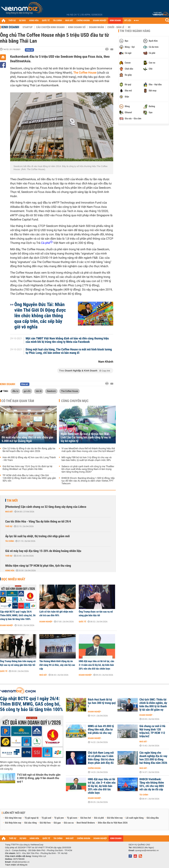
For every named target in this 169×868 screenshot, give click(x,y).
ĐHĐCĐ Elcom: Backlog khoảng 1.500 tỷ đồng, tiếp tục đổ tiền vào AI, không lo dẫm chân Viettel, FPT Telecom (88, 481)
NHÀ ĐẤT (69, 21)
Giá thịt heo (45, 823)
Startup (27, 27)
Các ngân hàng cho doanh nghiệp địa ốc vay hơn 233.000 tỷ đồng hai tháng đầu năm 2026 (153, 758)
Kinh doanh (10, 27)
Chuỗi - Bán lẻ (116, 27)
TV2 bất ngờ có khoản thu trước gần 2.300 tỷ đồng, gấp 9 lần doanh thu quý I (39, 778)
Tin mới (12, 500)
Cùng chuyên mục (75, 401)
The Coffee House (69, 391)
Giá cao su (69, 823)
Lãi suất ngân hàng (135, 818)
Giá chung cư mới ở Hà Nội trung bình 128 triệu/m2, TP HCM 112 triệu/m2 (152, 731)
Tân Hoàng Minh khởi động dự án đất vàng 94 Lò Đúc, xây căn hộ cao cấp (57, 665)
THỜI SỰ (12, 21)
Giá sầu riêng (31, 823)
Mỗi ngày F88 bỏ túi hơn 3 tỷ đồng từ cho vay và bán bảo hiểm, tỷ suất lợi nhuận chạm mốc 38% (87, 459)
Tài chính (10, 541)
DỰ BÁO (22, 21)
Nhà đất (9, 512)
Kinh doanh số (77, 27)
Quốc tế (82, 622)
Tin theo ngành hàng (135, 31)
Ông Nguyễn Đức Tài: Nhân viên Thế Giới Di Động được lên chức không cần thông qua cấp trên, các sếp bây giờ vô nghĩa (40, 316)
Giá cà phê (99, 818)
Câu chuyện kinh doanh (50, 27)
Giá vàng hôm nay (13, 818)
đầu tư (15, 391)
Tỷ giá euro (72, 818)
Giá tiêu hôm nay (115, 818)
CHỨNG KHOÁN (83, 21)
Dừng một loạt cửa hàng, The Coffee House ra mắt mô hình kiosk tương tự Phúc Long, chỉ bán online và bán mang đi (69, 351)
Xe (129, 27)
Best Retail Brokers (86, 823)
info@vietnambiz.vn (21, 862)
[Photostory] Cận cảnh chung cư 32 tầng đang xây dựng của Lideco (46, 507)
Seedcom (51, 391)
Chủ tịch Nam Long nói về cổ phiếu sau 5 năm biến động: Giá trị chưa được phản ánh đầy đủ (101, 758)
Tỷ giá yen (59, 818)
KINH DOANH (115, 21)
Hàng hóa (10, 571)
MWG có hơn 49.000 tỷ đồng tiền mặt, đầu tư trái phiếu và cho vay (101, 730)
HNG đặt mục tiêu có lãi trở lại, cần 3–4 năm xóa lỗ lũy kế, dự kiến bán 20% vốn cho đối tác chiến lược (96, 665)
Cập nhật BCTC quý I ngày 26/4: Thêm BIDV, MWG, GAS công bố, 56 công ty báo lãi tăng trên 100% (18, 615)
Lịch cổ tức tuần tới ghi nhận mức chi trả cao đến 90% (56, 614)
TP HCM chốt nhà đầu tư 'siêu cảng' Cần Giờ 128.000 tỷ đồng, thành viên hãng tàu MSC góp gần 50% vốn (29, 478)
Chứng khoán (94, 768)
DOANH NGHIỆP (100, 21)
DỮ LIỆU (128, 21)
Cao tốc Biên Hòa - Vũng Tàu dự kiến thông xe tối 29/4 (38, 522)
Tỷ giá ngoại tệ (32, 818)
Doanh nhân (96, 27)
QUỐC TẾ (46, 21)
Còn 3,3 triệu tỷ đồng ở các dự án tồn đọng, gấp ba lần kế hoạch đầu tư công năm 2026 (29, 450)
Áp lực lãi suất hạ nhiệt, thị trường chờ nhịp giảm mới (38, 536)
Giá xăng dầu (153, 818)
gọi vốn (27, 391)
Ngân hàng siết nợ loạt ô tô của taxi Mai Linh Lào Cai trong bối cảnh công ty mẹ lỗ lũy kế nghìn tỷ (86, 437)
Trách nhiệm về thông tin (16, 865)
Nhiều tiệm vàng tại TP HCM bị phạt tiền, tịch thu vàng (38, 566)
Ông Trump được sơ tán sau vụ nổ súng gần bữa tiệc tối (96, 614)
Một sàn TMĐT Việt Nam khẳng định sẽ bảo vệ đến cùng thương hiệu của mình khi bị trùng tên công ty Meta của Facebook (67, 340)
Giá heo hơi (86, 818)
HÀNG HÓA (34, 21)
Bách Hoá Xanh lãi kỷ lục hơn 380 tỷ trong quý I (102, 703)
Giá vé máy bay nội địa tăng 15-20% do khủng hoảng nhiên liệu (43, 551)
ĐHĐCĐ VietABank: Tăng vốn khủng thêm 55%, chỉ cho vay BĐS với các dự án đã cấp (152, 784)
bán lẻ (39, 391)
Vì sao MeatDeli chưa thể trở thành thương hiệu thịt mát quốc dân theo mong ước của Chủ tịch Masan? (88, 450)
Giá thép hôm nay (13, 823)
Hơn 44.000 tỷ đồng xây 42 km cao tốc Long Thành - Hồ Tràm (29, 459)
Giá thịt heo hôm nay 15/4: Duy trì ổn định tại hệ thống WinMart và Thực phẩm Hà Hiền (27, 468)
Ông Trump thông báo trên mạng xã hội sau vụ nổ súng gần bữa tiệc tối (18, 663)
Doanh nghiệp (6, 625)
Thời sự (9, 526)
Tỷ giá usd (46, 818)
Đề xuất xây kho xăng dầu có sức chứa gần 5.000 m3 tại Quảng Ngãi (27, 439)
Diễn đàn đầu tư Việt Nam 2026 (113, 823)
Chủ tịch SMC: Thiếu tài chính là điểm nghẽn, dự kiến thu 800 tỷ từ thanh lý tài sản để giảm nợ (153, 705)
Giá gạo (57, 823)
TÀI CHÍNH (57, 21)
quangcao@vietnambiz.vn (147, 850)
